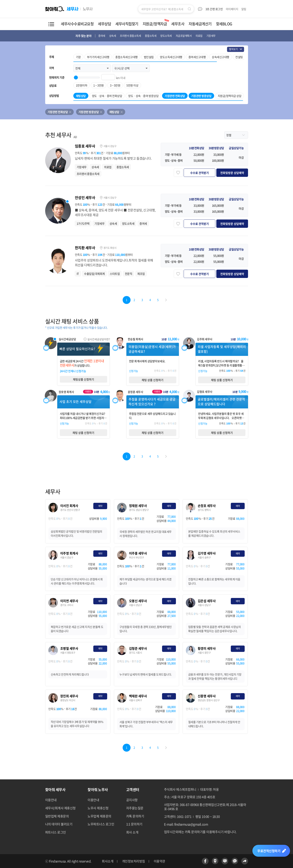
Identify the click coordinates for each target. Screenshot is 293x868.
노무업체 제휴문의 (99, 816)
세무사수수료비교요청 (77, 24)
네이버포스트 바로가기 (215, 861)
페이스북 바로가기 (205, 861)
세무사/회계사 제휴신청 (60, 808)
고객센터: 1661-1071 (178, 817)
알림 (244, 9)
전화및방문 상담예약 (232, 173)
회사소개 (108, 861)
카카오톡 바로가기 (235, 861)
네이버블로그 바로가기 (225, 861)
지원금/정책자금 (156, 22)
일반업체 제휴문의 (57, 816)
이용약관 (159, 861)
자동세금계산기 (200, 24)
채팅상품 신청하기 (84, 379)
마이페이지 (232, 9)
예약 (100, 506)
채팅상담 (114, 112)
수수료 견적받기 (199, 173)
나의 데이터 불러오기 (59, 824)
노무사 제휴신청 (98, 808)
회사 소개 (132, 832)
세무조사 (178, 24)
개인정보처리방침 (134, 861)
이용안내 (51, 800)
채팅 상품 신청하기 (153, 380)
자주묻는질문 (135, 808)
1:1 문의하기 (134, 824)
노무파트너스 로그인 (101, 824)
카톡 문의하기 (135, 816)
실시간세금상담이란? (99, 339)
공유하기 (245, 861)
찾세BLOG (224, 24)
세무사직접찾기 (127, 24)
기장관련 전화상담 (58, 112)
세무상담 (104, 24)
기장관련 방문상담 (89, 112)
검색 (189, 9)
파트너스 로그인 (56, 832)
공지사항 (132, 800)
